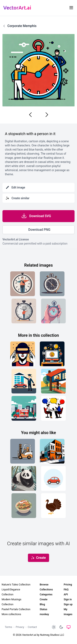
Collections (46, 589)
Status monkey (44, 612)
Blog (42, 604)
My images (68, 612)
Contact (32, 627)
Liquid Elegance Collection (11, 592)
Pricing (68, 585)
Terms (8, 627)
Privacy (20, 627)
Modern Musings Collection (11, 602)
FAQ (66, 589)
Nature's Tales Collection (16, 585)
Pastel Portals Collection (16, 609)
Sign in (68, 599)
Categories (46, 594)
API (66, 594)
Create (44, 599)
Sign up (68, 604)
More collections (11, 614)
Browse (44, 585)
